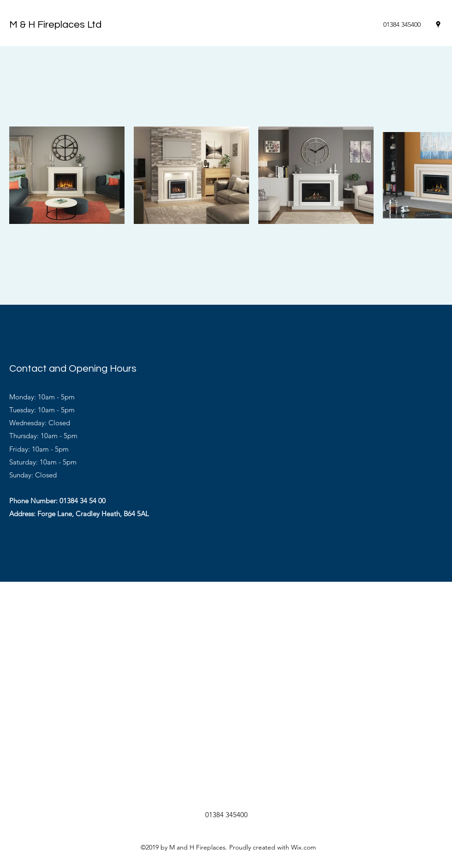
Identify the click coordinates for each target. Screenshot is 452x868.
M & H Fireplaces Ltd (55, 25)
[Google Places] (438, 24)
